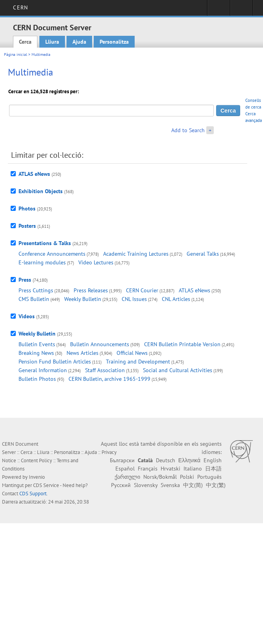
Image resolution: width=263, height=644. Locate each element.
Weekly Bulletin (83, 299)
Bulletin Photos (37, 379)
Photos (27, 209)
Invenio (37, 477)
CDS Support (33, 494)
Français (148, 469)
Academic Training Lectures (136, 254)
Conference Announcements (52, 254)
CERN (20, 7)
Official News (132, 353)
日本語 (213, 469)
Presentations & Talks (45, 243)
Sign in (219, 10)
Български (122, 460)
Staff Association (105, 370)
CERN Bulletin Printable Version (182, 344)
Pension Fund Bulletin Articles (55, 362)
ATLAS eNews (34, 174)
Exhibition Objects (41, 191)
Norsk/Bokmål (160, 477)
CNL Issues (134, 299)
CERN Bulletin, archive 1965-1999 (109, 379)
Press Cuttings (36, 290)
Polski (187, 477)
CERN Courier (142, 290)
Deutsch (166, 460)
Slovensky (146, 485)
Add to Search (188, 130)
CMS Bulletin (34, 299)
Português (209, 477)
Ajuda (79, 42)
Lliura (52, 42)
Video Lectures (96, 262)
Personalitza (114, 42)
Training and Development (138, 362)
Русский (121, 485)
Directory (242, 10)
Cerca (25, 42)
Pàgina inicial (16, 54)
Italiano (193, 469)
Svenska (170, 485)
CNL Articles (176, 299)
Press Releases (91, 290)
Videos (27, 316)
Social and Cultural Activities (178, 370)
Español (125, 469)
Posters (27, 226)
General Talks (203, 254)
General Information (43, 370)
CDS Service (46, 485)
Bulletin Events (37, 344)
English (213, 460)
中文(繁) (216, 485)
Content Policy (36, 460)
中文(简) (193, 485)
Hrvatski (170, 469)
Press (25, 280)
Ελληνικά (189, 460)
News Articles (82, 353)
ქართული (127, 477)
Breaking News (36, 353)
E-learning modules (42, 262)
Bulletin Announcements (100, 344)
